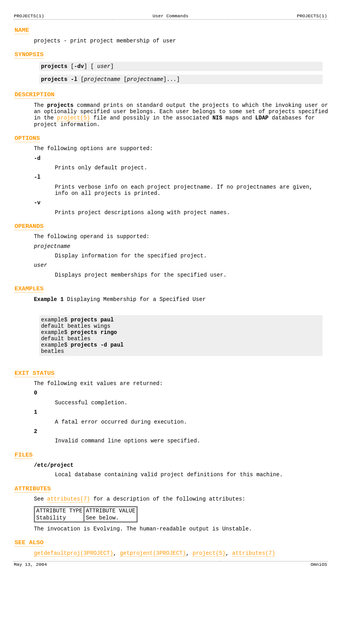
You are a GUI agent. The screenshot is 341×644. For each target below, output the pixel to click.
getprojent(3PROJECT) (153, 616)
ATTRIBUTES (33, 544)
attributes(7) (69, 555)
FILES (24, 507)
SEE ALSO (29, 604)
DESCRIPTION (35, 102)
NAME (22, 31)
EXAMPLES (29, 319)
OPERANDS (29, 250)
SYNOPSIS (29, 58)
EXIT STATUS (35, 416)
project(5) (74, 128)
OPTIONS (27, 151)
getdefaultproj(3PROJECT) (74, 616)
